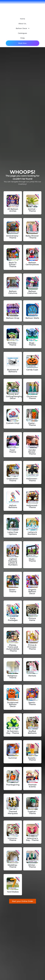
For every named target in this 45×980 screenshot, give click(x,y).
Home (22, 19)
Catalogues (22, 33)
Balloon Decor (23, 28)
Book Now (22, 43)
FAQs (23, 38)
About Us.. (23, 24)
